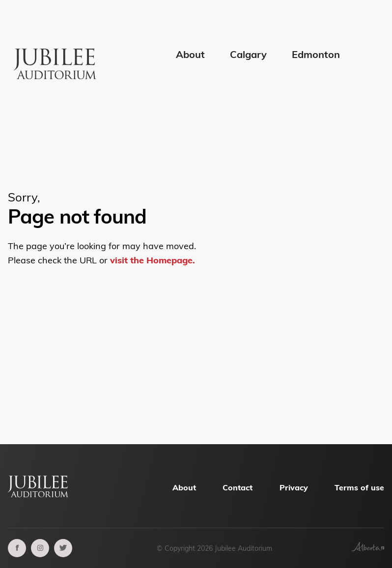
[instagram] (40, 548)
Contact (238, 487)
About (190, 54)
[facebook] (17, 548)
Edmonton (316, 54)
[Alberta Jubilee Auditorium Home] (57, 46)
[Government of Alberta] (368, 548)
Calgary (248, 54)
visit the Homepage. (153, 260)
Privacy (294, 487)
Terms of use (359, 487)
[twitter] (63, 548)
